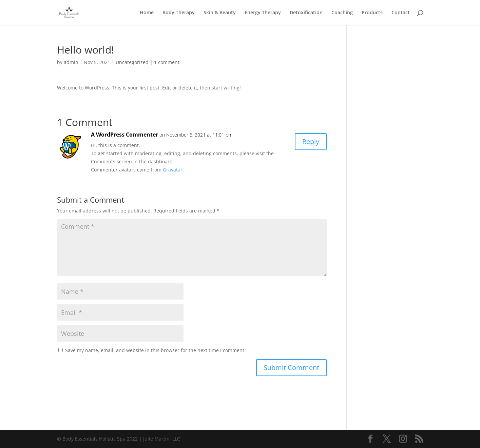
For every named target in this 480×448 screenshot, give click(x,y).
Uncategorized (132, 62)
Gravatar (173, 170)
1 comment (167, 62)
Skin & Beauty (220, 13)
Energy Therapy (263, 13)
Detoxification (306, 13)
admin (71, 62)
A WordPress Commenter (124, 135)
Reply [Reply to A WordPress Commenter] (311, 141)
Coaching (342, 13)
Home (147, 13)
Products (372, 13)
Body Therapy (179, 13)
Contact (401, 13)
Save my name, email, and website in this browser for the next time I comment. (155, 350)
